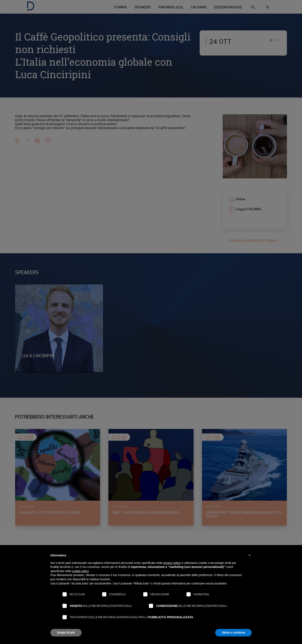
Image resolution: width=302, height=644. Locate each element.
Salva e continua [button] (233, 632)
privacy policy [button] (172, 563)
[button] (250, 555)
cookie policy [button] (80, 571)
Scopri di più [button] (66, 632)
